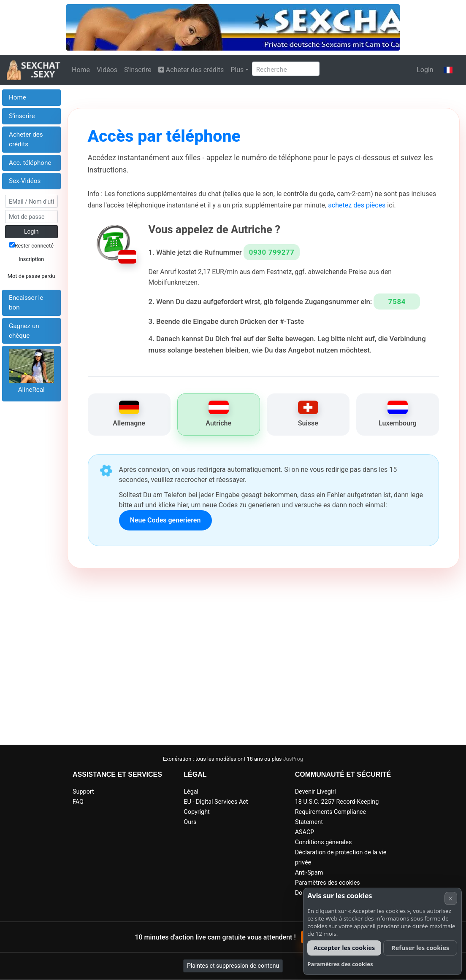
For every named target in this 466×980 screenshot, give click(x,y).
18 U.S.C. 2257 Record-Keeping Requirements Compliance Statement (337, 812)
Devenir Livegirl (316, 792)
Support (83, 792)
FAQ (78, 802)
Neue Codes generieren (165, 520)
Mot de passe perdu (31, 276)
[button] (448, 70)
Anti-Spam (309, 873)
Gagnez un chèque (24, 331)
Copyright (196, 812)
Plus (237, 70)
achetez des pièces (357, 205)
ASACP (305, 832)
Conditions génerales (324, 842)
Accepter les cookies (344, 948)
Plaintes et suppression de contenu (233, 966)
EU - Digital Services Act (216, 802)
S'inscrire (138, 70)
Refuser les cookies (420, 948)
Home (81, 70)
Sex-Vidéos (25, 181)
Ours (190, 822)
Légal (191, 792)
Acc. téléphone (30, 163)
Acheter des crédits (191, 70)
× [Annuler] (451, 898)
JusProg (293, 759)
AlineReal (31, 390)
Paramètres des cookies (328, 883)
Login (425, 70)
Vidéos (107, 70)
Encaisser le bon (26, 303)
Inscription (31, 259)
